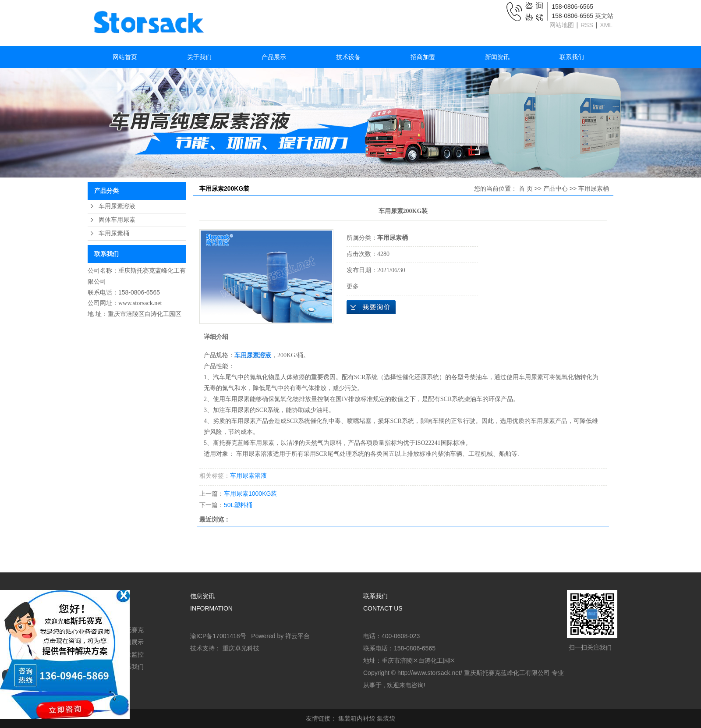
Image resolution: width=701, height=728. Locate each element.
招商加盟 (423, 57)
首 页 (526, 188)
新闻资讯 (497, 57)
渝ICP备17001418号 (218, 636)
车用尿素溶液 (117, 206)
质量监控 (131, 654)
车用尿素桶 (114, 233)
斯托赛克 (131, 630)
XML (606, 25)
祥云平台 (297, 636)
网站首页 (125, 57)
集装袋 (386, 718)
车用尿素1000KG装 (250, 494)
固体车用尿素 (117, 220)
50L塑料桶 (238, 505)
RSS (587, 25)
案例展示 (131, 642)
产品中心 (556, 188)
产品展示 (274, 57)
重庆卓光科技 (241, 648)
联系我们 (572, 57)
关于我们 (199, 57)
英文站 (604, 16)
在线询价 (371, 307)
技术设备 (348, 57)
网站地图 (563, 25)
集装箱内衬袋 (357, 718)
